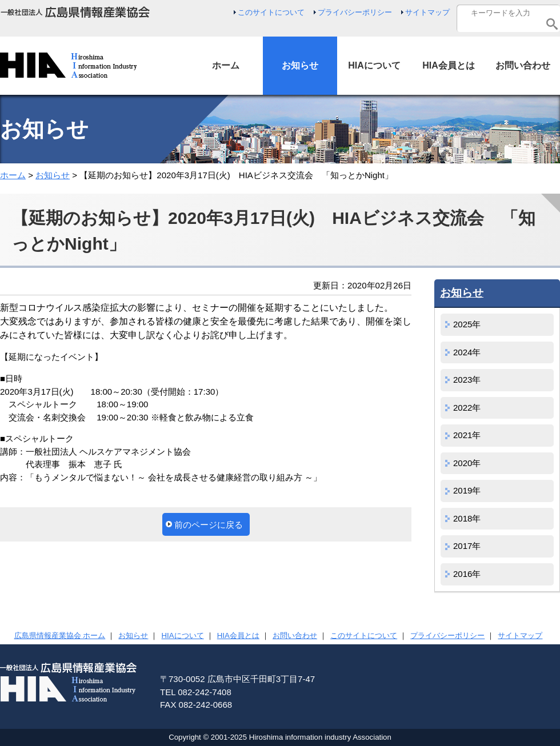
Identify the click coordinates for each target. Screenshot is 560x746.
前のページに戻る (209, 525)
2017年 (467, 546)
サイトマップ (427, 12)
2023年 (467, 380)
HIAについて (183, 635)
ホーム (13, 175)
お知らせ (53, 175)
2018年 (467, 518)
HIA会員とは (238, 635)
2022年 (467, 408)
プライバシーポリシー (355, 12)
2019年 (467, 490)
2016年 (467, 574)
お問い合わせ (295, 635)
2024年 (467, 352)
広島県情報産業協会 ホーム (60, 635)
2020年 (467, 463)
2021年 (467, 435)
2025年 (467, 324)
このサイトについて (271, 12)
